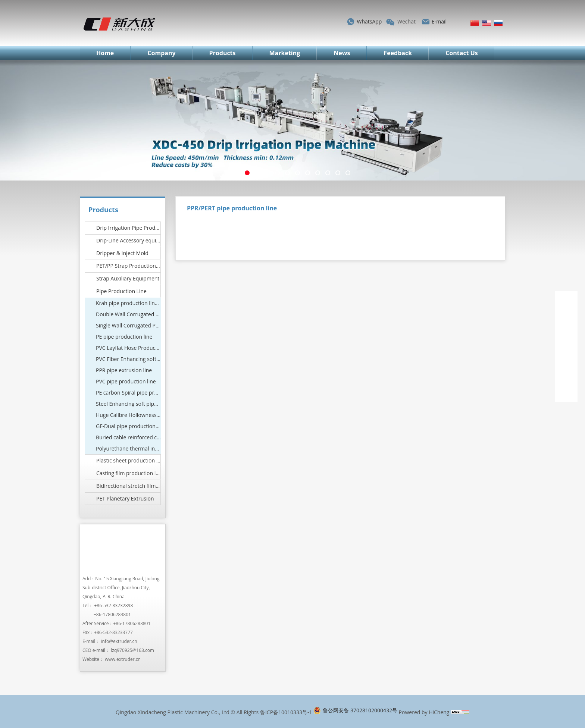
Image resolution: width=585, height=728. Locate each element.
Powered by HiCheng (424, 712)
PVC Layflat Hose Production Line (128, 348)
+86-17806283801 (112, 614)
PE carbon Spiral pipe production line (128, 393)
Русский (498, 23)
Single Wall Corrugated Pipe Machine (128, 325)
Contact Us (462, 53)
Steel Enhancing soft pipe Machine (128, 404)
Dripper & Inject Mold (122, 253)
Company (161, 53)
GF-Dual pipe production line (128, 426)
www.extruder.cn (123, 659)
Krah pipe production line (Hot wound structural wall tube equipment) (128, 303)
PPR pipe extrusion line (124, 370)
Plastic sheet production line (129, 460)
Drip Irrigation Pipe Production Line (129, 228)
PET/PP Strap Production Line (129, 266)
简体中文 (475, 23)
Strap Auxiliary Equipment (128, 278)
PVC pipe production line (126, 381)
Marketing (285, 53)
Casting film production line (129, 473)
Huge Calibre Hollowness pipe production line (128, 415)
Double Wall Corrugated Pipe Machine (128, 314)
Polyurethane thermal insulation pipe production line (128, 448)
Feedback (398, 53)
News (342, 53)
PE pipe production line (124, 337)
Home (105, 53)
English (487, 23)
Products (223, 53)
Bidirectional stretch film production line (129, 486)
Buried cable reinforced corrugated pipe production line (128, 437)
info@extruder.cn (119, 641)
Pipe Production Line (121, 291)
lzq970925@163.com (132, 650)
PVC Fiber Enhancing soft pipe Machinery (128, 359)
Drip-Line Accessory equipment (129, 240)
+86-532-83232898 (114, 605)
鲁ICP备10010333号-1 (286, 712)
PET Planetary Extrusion (125, 498)
